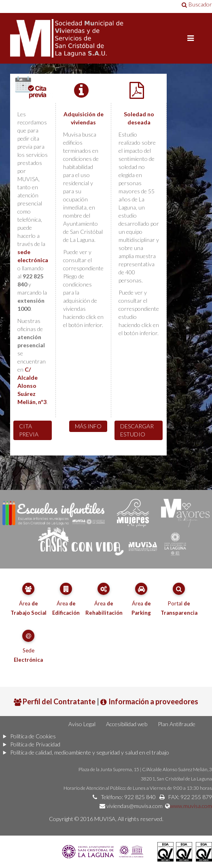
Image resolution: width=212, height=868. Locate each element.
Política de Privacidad (35, 744)
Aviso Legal (82, 724)
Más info (88, 426)
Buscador (197, 4)
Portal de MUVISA (106, 38)
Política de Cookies (33, 736)
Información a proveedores (149, 701)
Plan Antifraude (177, 724)
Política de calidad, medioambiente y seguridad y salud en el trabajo (90, 752)
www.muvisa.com (191, 806)
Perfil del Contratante (55, 701)
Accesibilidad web (127, 724)
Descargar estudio (137, 430)
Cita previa (29, 430)
